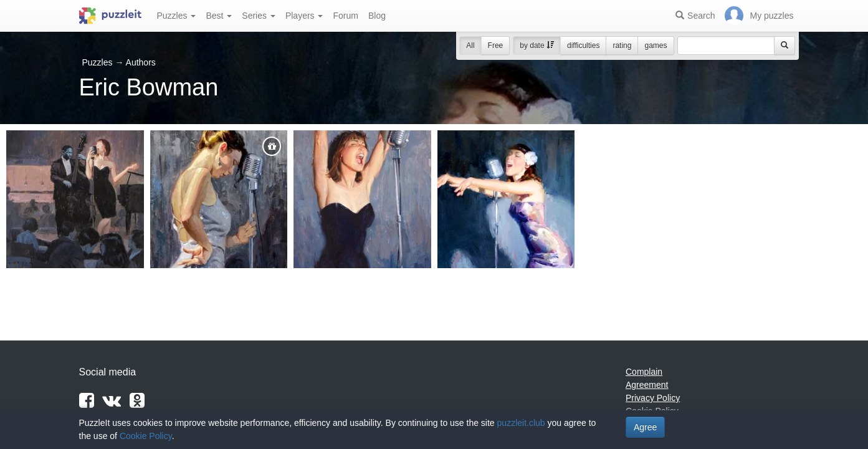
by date (537, 46)
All (470, 46)
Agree (645, 427)
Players (304, 16)
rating (622, 46)
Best (219, 16)
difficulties (583, 46)
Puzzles (177, 16)
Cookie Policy (146, 436)
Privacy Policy (653, 398)
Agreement (647, 385)
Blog (377, 16)
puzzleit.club (521, 423)
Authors (141, 62)
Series (259, 16)
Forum (345, 16)
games (656, 46)
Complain (644, 372)
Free (496, 46)
